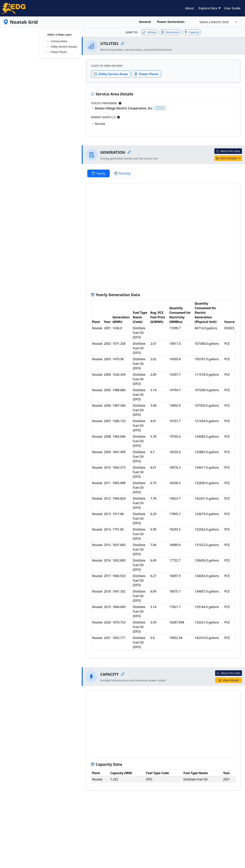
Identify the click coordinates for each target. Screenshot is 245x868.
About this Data (228, 151)
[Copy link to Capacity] (123, 674)
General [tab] (145, 22)
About (189, 8)
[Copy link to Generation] (129, 152)
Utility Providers (104, 103)
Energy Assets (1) (103, 117)
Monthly (122, 173)
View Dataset (229, 680)
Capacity (192, 32)
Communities (57, 41)
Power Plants (57, 52)
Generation (170, 32)
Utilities (149, 32)
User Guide (232, 8)
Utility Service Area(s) (62, 47)
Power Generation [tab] (171, 22)
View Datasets (227, 158)
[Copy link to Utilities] (122, 44)
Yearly (98, 173)
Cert (160, 108)
